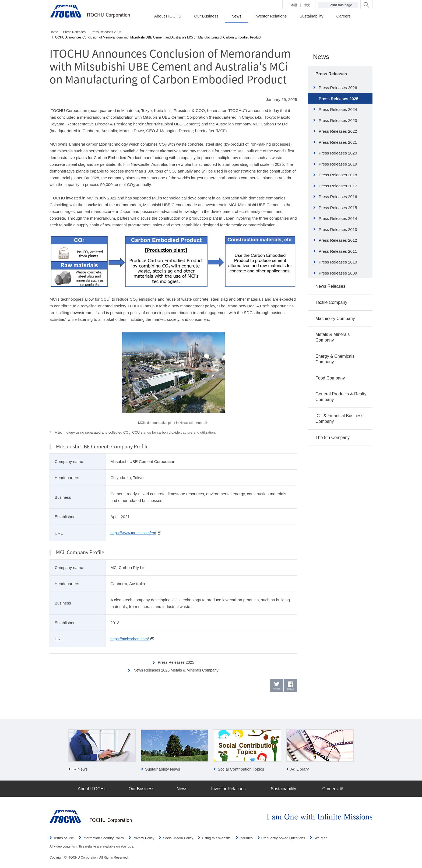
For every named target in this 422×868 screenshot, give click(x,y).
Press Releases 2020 (338, 153)
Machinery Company (335, 319)
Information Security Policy (103, 838)
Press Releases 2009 (338, 273)
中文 (307, 5)
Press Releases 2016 (338, 197)
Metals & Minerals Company (333, 337)
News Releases (330, 286)
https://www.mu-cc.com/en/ (134, 533)
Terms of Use (64, 838)
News (321, 57)
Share (291, 689)
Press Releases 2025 (176, 662)
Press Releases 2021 (338, 142)
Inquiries (246, 838)
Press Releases (331, 74)
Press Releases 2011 (338, 251)
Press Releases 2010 (338, 262)
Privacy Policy (143, 838)
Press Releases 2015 (338, 208)
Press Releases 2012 (338, 240)
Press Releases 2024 (338, 109)
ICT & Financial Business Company (339, 419)
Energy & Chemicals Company (335, 359)
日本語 (292, 5)
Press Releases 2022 (338, 131)
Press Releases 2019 (338, 164)
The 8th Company (333, 437)
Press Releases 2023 (338, 120)
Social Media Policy (178, 838)
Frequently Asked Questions (283, 838)
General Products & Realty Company (341, 397)
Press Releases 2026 (338, 88)
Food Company (330, 378)
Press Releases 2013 (338, 229)
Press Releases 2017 (338, 186)
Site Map (320, 838)
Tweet (277, 689)
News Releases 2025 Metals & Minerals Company (176, 670)
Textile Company (331, 302)
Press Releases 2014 (338, 218)
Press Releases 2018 (338, 175)
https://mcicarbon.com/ (131, 639)
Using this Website (216, 838)
